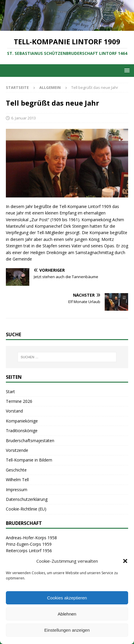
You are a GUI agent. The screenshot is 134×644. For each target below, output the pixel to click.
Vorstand (14, 411)
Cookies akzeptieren (67, 598)
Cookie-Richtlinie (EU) (26, 509)
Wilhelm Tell (17, 480)
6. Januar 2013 (23, 118)
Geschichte (16, 470)
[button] (125, 561)
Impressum (17, 490)
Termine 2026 (19, 401)
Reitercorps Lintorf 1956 (29, 551)
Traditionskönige (22, 431)
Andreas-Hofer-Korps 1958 (31, 538)
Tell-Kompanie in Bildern (29, 460)
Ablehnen (67, 614)
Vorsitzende (17, 450)
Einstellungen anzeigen (67, 630)
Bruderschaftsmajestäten (30, 441)
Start (10, 392)
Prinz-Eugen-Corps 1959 (29, 544)
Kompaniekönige (22, 421)
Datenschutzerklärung (27, 499)
